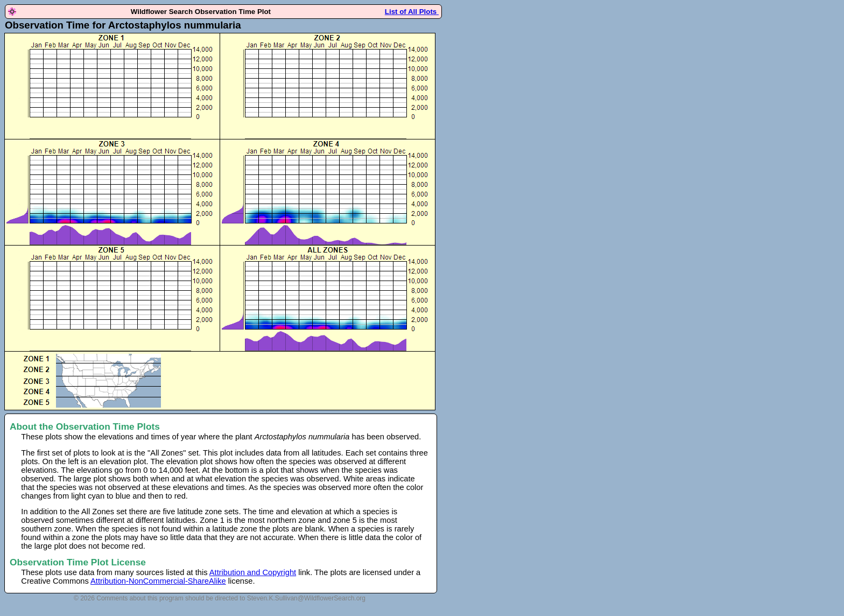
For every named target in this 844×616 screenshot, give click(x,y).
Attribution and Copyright (253, 572)
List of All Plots (412, 12)
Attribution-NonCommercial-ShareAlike (158, 581)
